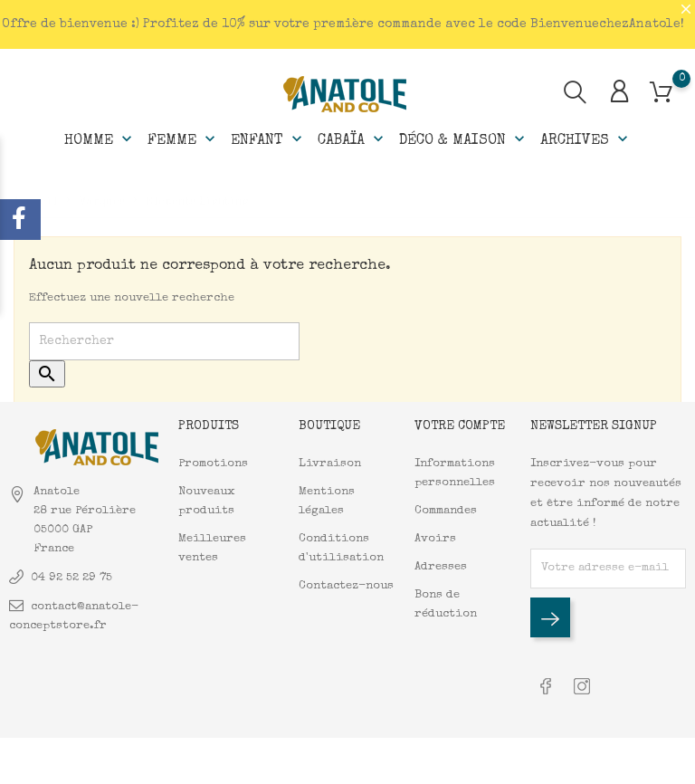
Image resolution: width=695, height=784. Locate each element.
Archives (586, 139)
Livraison (330, 464)
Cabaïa (352, 139)
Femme (183, 139)
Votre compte (460, 426)
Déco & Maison (464, 139)
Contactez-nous (346, 586)
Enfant (268, 139)
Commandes (446, 511)
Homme (100, 139)
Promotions (213, 464)
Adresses (441, 567)
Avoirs (435, 539)
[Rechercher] (164, 341)
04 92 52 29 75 (71, 578)
